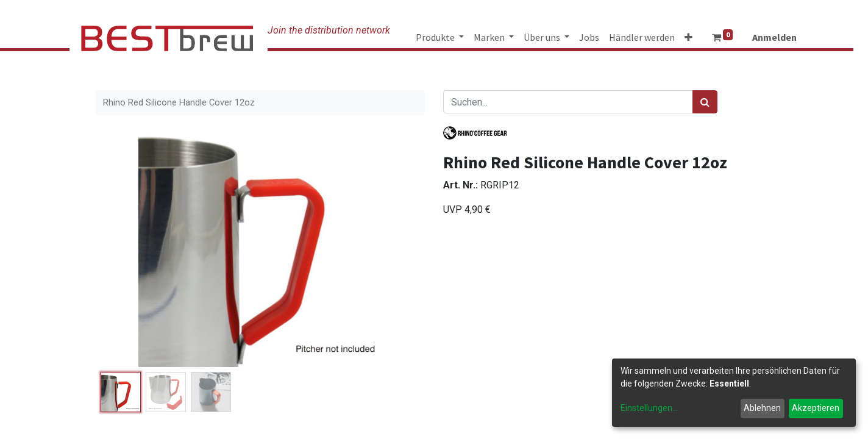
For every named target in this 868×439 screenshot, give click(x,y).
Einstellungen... (649, 408)
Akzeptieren (816, 408)
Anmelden (774, 37)
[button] (688, 37)
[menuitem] (589, 37)
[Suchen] (705, 102)
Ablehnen (762, 408)
